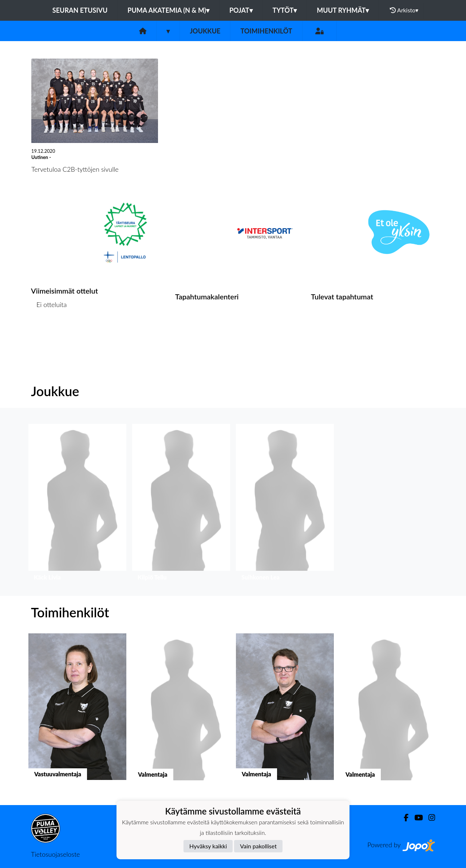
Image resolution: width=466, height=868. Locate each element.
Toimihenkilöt (266, 31)
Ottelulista (49, 333)
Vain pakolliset (258, 846)
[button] (77, 504)
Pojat (241, 10)
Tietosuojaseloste (55, 854)
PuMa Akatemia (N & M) (168, 10)
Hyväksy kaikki (208, 846)
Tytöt (285, 10)
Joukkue (205, 31)
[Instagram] (429, 818)
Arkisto (404, 10)
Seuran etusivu (80, 10)
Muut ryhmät (343, 10)
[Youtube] (416, 818)
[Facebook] (403, 818)
